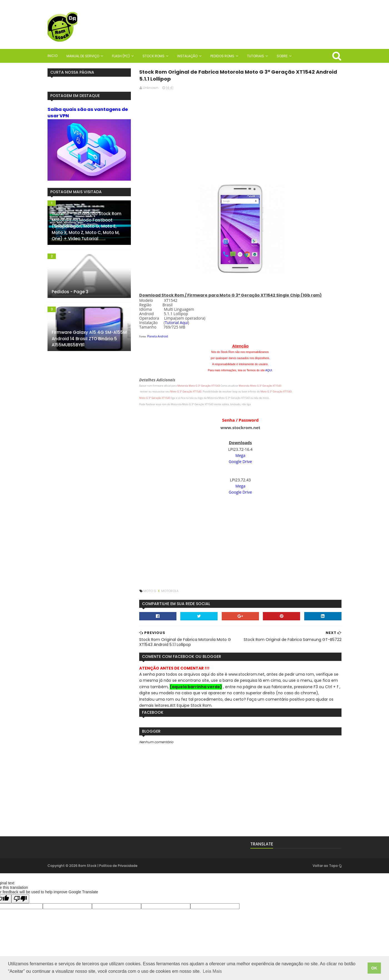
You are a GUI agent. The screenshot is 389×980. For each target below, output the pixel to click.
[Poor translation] (20, 899)
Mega (240, 455)
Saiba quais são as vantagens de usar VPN (88, 113)
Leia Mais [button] (212, 971)
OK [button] (374, 968)
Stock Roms (154, 56)
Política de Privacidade (118, 866)
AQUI (269, 370)
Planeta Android (158, 336)
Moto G (150, 591)
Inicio (53, 56)
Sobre (282, 56)
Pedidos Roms (222, 56)
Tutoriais (255, 56)
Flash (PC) (121, 56)
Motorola (170, 591)
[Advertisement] (240, 134)
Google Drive (240, 462)
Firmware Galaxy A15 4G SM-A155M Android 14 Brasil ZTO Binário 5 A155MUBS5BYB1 (89, 339)
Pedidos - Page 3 (70, 292)
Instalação (187, 56)
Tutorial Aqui (176, 323)
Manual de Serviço (83, 56)
